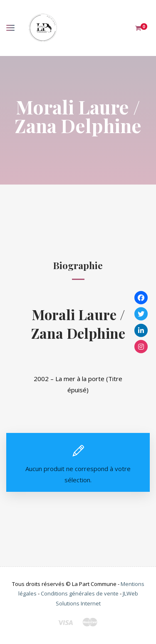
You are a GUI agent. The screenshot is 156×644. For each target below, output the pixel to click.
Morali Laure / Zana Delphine (78, 323)
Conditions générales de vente (80, 593)
